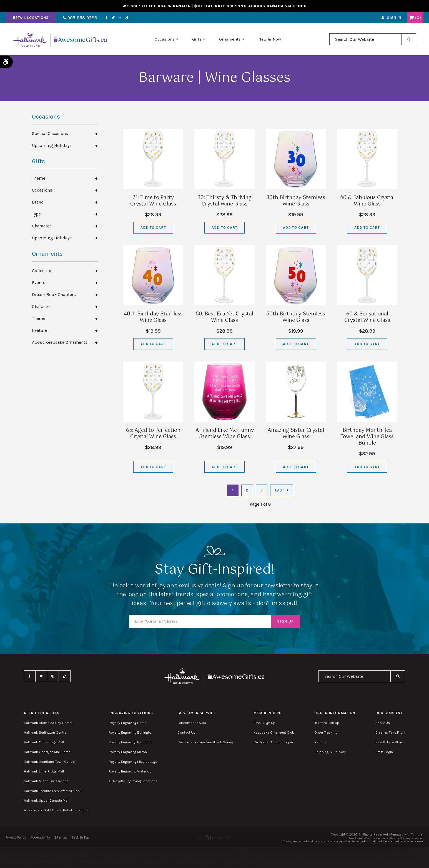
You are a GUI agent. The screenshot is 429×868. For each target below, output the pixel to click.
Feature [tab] (40, 330)
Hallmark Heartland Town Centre (49, 762)
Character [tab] (42, 226)
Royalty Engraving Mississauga (133, 762)
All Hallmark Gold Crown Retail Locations (56, 810)
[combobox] (365, 39)
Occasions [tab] (42, 190)
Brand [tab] (38, 202)
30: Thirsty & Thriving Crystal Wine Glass (224, 201)
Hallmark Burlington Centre (45, 732)
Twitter (113, 17)
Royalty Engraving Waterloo (130, 771)
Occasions (165, 39)
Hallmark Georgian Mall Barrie (47, 752)
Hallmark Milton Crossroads (46, 781)
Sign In (394, 18)
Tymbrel (417, 834)
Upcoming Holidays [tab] (52, 145)
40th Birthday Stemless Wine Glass (153, 317)
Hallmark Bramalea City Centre (48, 723)
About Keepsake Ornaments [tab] (60, 342)
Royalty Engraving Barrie (127, 723)
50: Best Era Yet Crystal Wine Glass (224, 317)
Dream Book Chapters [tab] (54, 294)
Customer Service (192, 723)
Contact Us (186, 732)
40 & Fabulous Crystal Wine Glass (367, 201)
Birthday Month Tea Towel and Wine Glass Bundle (367, 437)
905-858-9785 (80, 18)
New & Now (270, 39)
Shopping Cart (411, 17)
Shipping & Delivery (330, 752)
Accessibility (40, 837)
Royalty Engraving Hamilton (130, 742)
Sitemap (61, 837)
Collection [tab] (42, 271)
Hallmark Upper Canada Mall (47, 800)
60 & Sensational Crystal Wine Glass (367, 317)
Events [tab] (39, 283)
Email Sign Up (264, 723)
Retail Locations (31, 18)
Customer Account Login (273, 742)
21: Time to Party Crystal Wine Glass (153, 201)
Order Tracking (326, 732)
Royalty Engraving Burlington (131, 732)
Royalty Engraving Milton (128, 752)
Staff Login (384, 752)
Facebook (107, 17)
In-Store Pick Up (327, 723)
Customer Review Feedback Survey (205, 742)
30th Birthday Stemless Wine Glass (296, 201)
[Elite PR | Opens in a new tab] (215, 837)
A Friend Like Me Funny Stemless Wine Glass (225, 434)
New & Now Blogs (390, 742)
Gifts (197, 39)
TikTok (127, 18)
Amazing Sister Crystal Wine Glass (296, 434)
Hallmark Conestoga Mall (44, 742)
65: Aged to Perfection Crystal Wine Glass (153, 434)
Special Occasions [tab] (50, 133)
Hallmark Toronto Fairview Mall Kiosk (53, 791)
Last (280, 490)
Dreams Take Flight (390, 732)
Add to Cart (153, 228)
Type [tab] (36, 214)
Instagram (120, 17)
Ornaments (230, 39)
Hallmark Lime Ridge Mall (44, 771)
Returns (320, 742)
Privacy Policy (16, 837)
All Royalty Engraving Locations (133, 781)
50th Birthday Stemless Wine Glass (296, 317)
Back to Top (80, 837)
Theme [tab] (39, 178)
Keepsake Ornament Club (274, 732)
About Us (383, 723)
